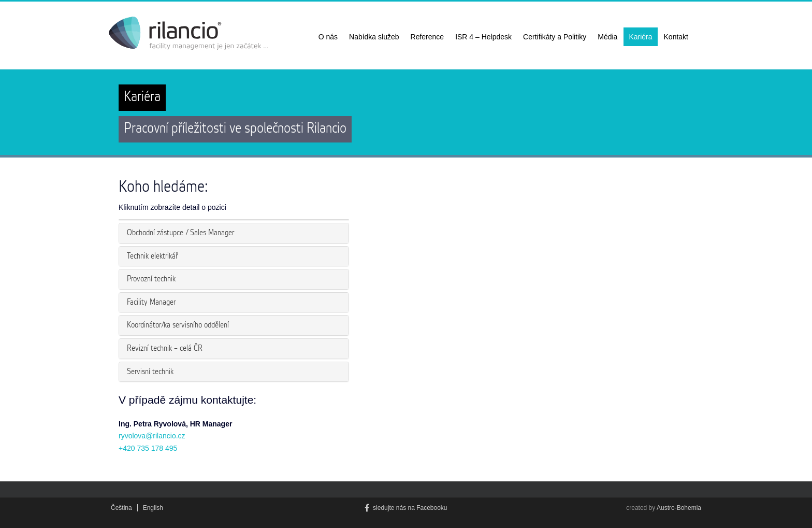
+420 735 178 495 (148, 448)
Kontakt (676, 37)
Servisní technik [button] (150, 372)
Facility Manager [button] (151, 302)
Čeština (121, 508)
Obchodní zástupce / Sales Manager (180, 233)
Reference (427, 37)
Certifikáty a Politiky (555, 37)
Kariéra (640, 37)
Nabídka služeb (374, 37)
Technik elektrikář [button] (152, 256)
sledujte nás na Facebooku (406, 508)
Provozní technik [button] (151, 279)
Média (607, 37)
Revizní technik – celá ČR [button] (165, 348)
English (153, 508)
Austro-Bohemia (679, 508)
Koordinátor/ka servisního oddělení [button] (178, 325)
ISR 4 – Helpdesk (483, 37)
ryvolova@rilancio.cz (152, 436)
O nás (328, 37)
